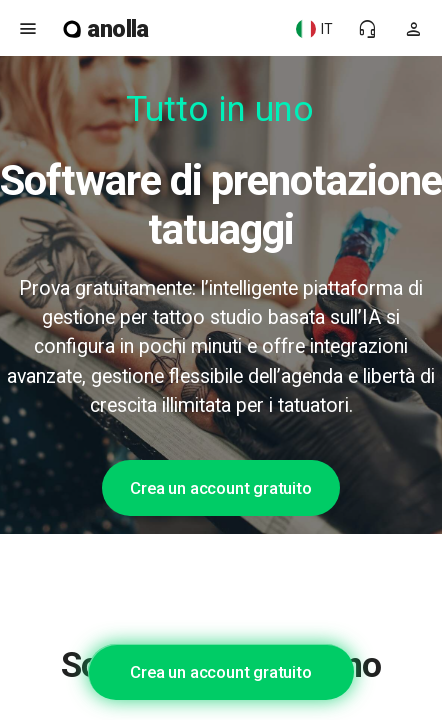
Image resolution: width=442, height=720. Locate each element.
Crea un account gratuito (220, 488)
